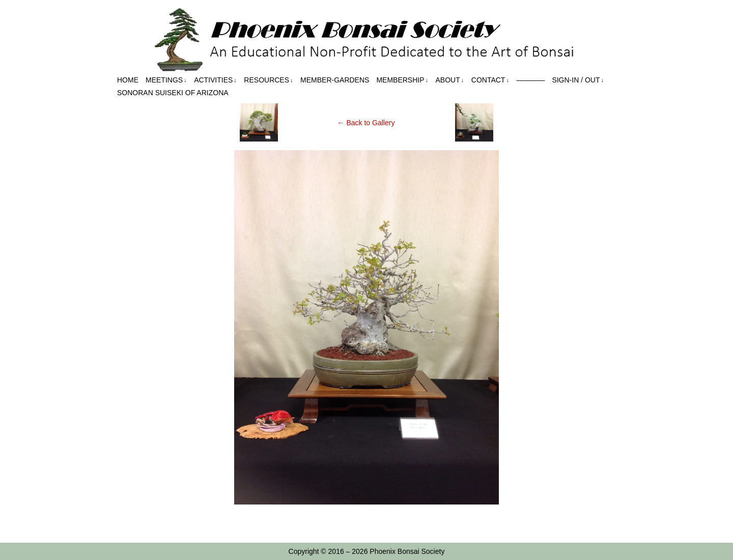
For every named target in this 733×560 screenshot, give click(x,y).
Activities (215, 80)
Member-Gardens (335, 80)
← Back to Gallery (366, 123)
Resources (268, 80)
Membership (402, 80)
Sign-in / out (578, 80)
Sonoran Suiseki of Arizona (173, 93)
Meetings (166, 80)
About (450, 80)
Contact (490, 80)
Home (128, 80)
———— (530, 80)
